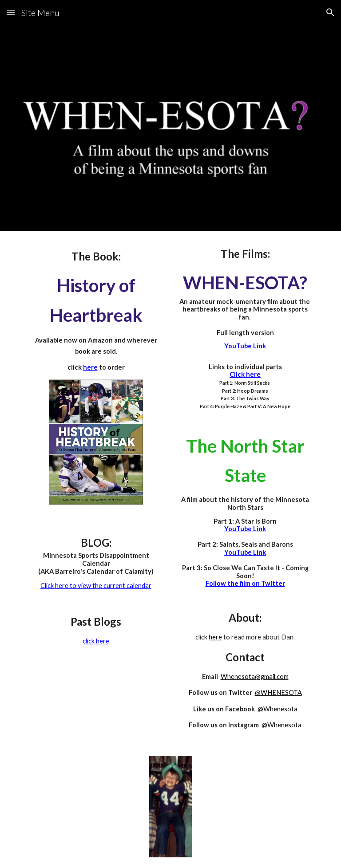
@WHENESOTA (278, 692)
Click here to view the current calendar (96, 586)
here (215, 637)
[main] (96, 310)
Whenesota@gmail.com (255, 677)
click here (96, 641)
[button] (11, 12)
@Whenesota (278, 709)
